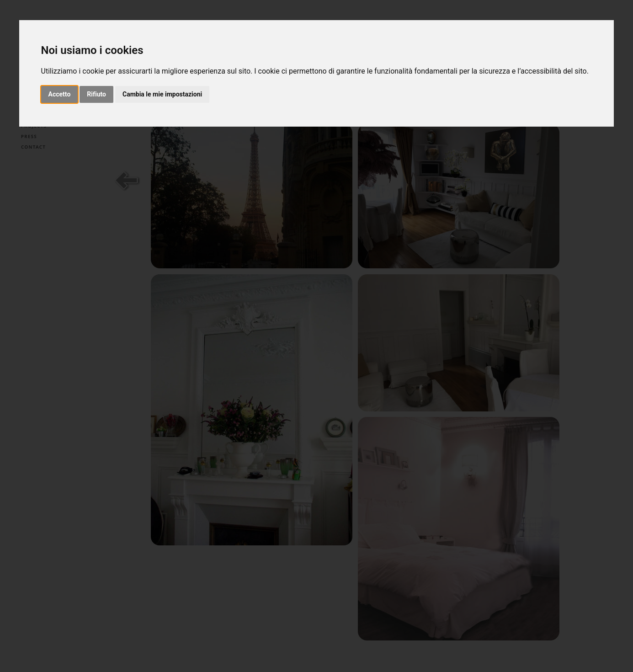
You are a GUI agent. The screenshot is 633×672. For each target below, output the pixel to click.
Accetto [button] (60, 94)
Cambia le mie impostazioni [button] (162, 94)
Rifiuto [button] (96, 94)
